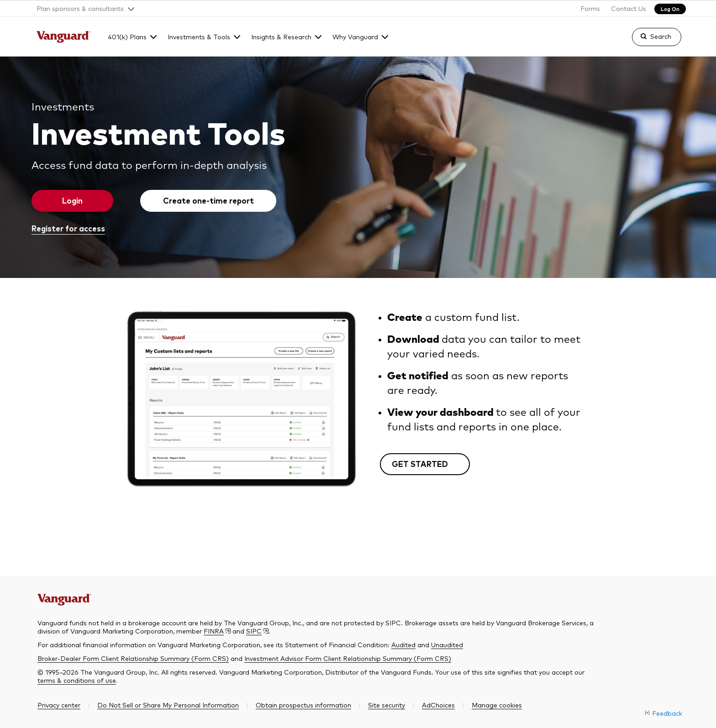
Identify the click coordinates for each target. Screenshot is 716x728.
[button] (82, 8)
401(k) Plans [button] (127, 37)
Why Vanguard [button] (355, 37)
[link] (649, 41)
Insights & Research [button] (281, 37)
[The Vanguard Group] (64, 38)
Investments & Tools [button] (199, 37)
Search (661, 36)
